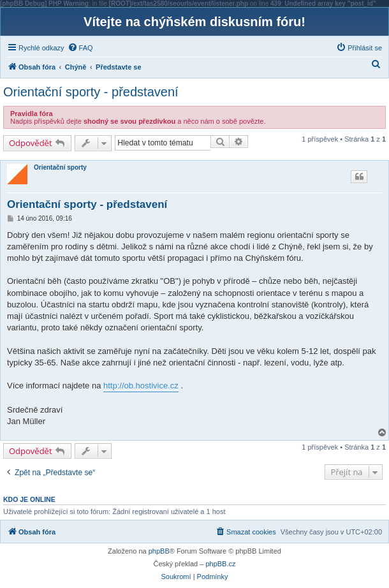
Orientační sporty (60, 167)
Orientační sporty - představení (91, 92)
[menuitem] (80, 48)
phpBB (159, 551)
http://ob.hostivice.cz (141, 386)
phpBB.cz (220, 564)
